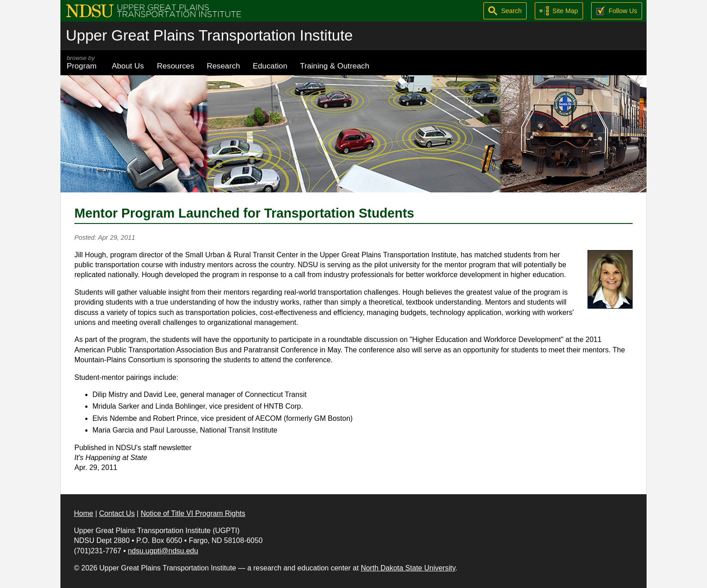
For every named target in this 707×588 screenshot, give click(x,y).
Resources (176, 66)
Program (83, 62)
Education (270, 66)
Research (224, 66)
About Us (128, 66)
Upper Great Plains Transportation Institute (209, 35)
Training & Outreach (335, 66)
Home (84, 513)
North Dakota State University (408, 568)
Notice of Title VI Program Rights (193, 513)
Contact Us (117, 513)
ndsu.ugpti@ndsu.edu (163, 551)
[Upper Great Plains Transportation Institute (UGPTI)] (154, 10)
